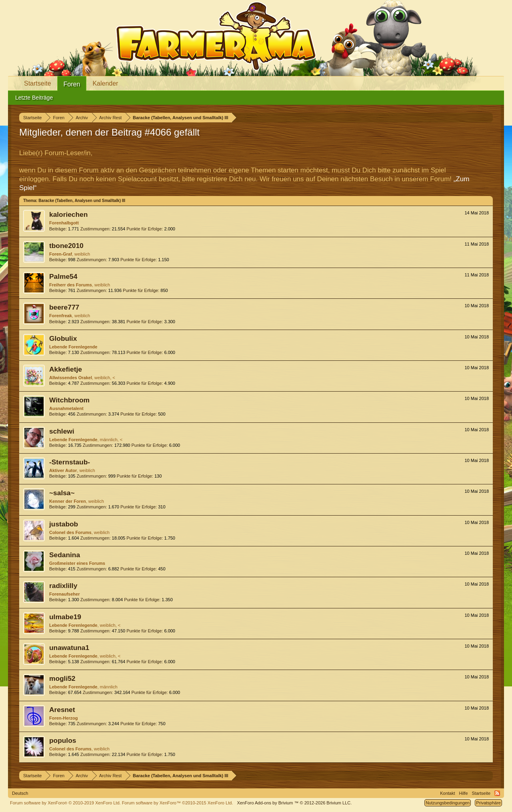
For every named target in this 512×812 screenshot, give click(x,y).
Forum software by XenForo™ (178, 803)
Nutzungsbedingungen (448, 803)
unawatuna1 (69, 648)
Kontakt (447, 793)
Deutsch (20, 793)
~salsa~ (62, 493)
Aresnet (62, 710)
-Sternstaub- (70, 462)
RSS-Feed (497, 793)
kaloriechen (68, 214)
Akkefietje (66, 369)
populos (63, 740)
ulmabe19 (65, 617)
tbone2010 (66, 246)
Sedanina (65, 555)
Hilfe (464, 793)
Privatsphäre (488, 803)
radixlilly (63, 586)
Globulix (63, 338)
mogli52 (62, 678)
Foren (72, 84)
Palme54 (63, 276)
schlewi (62, 431)
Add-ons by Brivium (294, 803)
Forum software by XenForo (65, 803)
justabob (64, 524)
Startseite (38, 83)
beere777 (64, 307)
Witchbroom (69, 400)
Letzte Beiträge (34, 98)
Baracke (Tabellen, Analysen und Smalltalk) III (82, 201)
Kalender (105, 83)
